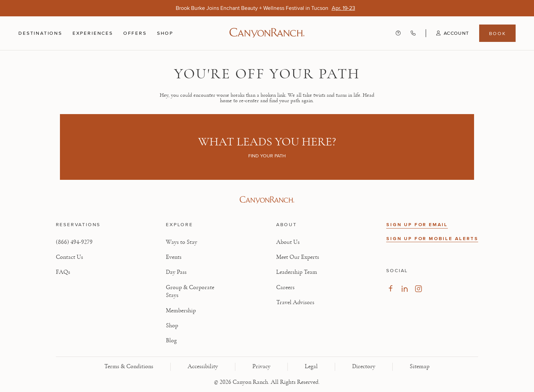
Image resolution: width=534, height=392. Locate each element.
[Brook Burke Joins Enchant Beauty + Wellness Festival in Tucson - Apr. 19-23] (343, 8)
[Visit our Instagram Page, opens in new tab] (418, 289)
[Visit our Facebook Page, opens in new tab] (390, 289)
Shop (165, 33)
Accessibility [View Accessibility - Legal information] (203, 366)
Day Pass (176, 272)
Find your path (267, 156)
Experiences (93, 33)
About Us (288, 242)
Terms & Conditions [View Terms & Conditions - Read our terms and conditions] (129, 366)
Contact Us (69, 257)
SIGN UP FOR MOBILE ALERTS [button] (432, 239)
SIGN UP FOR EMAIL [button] (417, 225)
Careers (285, 287)
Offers (135, 33)
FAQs (63, 272)
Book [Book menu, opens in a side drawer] (498, 33)
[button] (447, 33)
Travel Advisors (295, 302)
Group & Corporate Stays (190, 291)
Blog (171, 341)
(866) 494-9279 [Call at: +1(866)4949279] (74, 242)
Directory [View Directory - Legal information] (364, 366)
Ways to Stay (182, 242)
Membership (181, 311)
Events (174, 257)
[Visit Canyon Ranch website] (267, 200)
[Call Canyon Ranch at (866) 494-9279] (413, 33)
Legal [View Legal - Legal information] (311, 366)
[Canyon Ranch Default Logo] (267, 33)
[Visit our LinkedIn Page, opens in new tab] (404, 289)
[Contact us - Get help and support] (398, 33)
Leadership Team (297, 272)
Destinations (40, 33)
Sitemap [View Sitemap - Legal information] (420, 366)
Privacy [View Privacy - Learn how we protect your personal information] (261, 366)
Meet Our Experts (298, 257)
